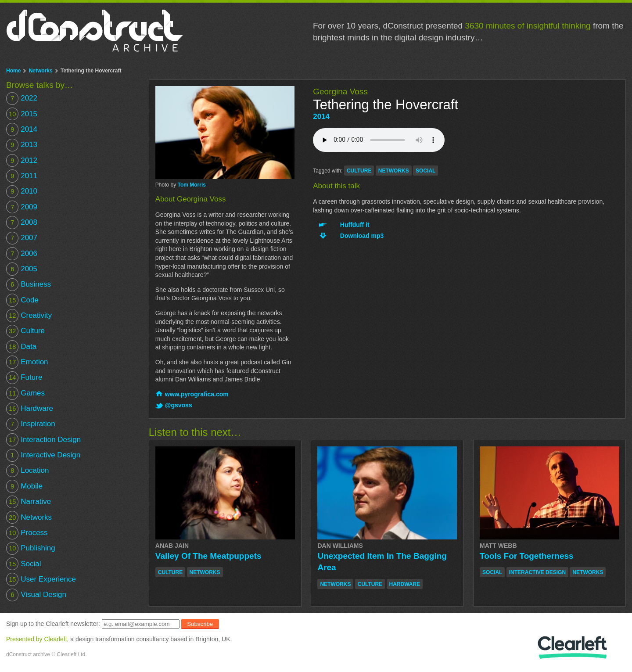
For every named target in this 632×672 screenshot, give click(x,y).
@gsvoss (179, 405)
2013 (22, 145)
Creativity (29, 315)
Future (24, 378)
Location (27, 471)
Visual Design (36, 595)
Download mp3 (362, 236)
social (426, 171)
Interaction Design (43, 440)
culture (359, 171)
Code (22, 300)
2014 (321, 117)
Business (29, 285)
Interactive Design (43, 455)
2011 (22, 176)
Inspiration (31, 424)
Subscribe (200, 624)
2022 (22, 99)
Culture (25, 331)
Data (21, 347)
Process (27, 533)
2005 (22, 269)
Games (25, 393)
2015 (22, 114)
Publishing (31, 548)
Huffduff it (355, 225)
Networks (41, 71)
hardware (405, 584)
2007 (22, 238)
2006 (22, 253)
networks (394, 171)
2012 (22, 160)
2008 (22, 222)
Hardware (30, 409)
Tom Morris (191, 185)
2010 (22, 192)
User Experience (41, 579)
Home (13, 71)
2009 (22, 207)
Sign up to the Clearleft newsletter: (53, 624)
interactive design (537, 572)
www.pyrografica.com (197, 394)
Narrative (29, 502)
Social (24, 564)
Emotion (27, 362)
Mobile (24, 486)
